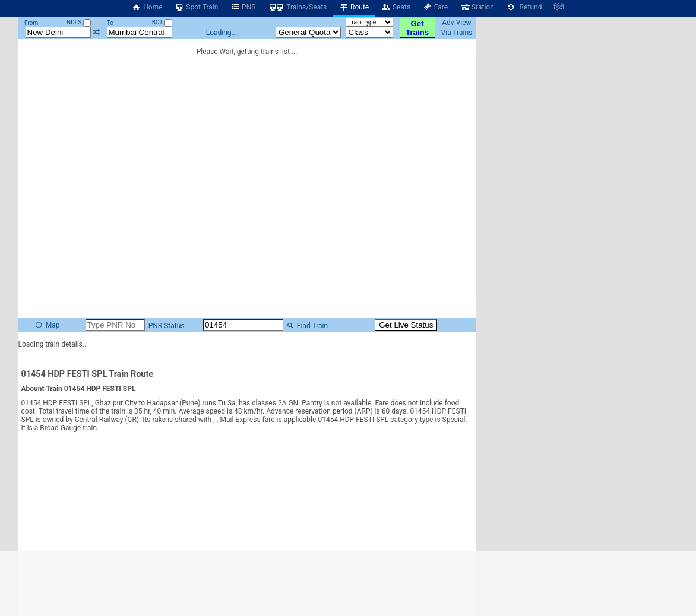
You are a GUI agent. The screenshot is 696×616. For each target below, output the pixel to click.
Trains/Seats (298, 7)
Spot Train (197, 7)
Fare (435, 7)
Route (354, 7)
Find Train (328, 326)
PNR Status (188, 326)
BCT (162, 22)
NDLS (79, 22)
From (31, 23)
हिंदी (559, 7)
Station (477, 7)
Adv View (456, 23)
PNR (243, 7)
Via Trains (457, 33)
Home (147, 7)
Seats (396, 7)
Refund (524, 7)
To (110, 23)
